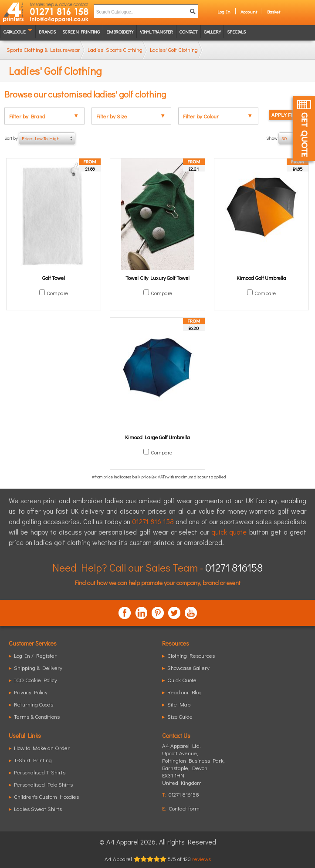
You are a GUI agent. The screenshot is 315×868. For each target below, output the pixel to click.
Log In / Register (35, 655)
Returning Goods (34, 704)
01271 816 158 (153, 521)
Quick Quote (182, 680)
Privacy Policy (31, 692)
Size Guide (180, 716)
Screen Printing (81, 32)
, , (193, 768)
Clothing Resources (191, 655)
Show (288, 138)
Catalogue (15, 32)
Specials (236, 32)
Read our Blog (185, 692)
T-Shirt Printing (33, 760)
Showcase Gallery (188, 668)
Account (249, 12)
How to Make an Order (42, 748)
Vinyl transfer (156, 32)
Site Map (179, 704)
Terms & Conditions (37, 716)
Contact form (184, 808)
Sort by (40, 138)
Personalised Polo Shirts (43, 784)
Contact (188, 32)
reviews (202, 859)
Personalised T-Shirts (40, 772)
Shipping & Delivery (38, 668)
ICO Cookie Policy (36, 680)
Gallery (212, 32)
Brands (47, 32)
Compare (57, 293)
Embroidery (120, 32)
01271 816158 (234, 567)
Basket (274, 12)
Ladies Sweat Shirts (38, 809)
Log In (224, 12)
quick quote (229, 532)
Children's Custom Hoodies (46, 796)
